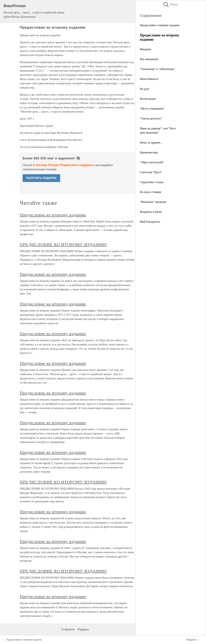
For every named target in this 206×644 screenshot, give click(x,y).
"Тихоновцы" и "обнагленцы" (157, 69)
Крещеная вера (149, 152)
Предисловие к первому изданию (160, 25)
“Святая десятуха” (151, 118)
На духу (145, 89)
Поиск (170, 5)
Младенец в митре (151, 212)
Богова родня (148, 99)
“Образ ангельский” (152, 162)
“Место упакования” (152, 109)
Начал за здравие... (151, 142)
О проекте (68, 629)
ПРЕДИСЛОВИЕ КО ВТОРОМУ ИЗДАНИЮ (63, 245)
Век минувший (149, 59)
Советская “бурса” (151, 172)
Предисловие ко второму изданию (53, 215)
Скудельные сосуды (152, 182)
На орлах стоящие (151, 192)
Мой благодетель (150, 222)
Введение (146, 49)
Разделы (83, 629)
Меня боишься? (149, 79)
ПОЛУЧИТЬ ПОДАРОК (41, 178)
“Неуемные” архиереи (153, 202)
